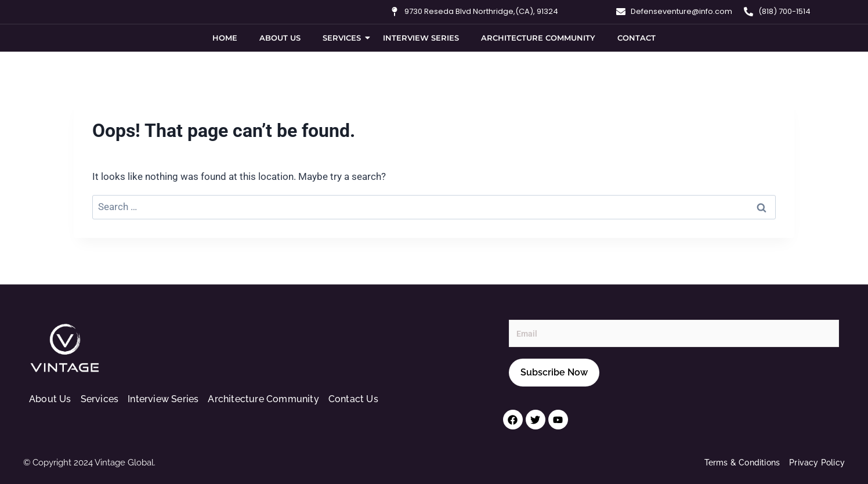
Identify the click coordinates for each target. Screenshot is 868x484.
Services (344, 38)
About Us (280, 38)
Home (225, 38)
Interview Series (421, 38)
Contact (636, 38)
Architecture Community (538, 38)
